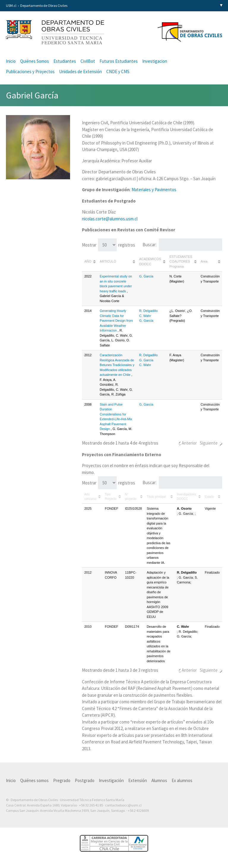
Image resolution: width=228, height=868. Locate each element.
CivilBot (88, 61)
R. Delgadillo (148, 311)
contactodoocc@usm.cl (123, 805)
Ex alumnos (182, 780)
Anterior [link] (189, 443)
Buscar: (182, 245)
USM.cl (11, 6)
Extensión (138, 780)
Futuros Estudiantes (119, 61)
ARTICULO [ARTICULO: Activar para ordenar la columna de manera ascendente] (108, 261)
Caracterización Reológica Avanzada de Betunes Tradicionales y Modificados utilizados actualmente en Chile (117, 365)
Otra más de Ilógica (205, 820)
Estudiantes (65, 61)
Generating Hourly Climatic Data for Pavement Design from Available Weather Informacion (116, 321)
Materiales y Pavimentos (154, 190)
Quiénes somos (34, 780)
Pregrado (62, 780)
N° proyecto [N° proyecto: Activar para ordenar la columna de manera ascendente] (131, 497)
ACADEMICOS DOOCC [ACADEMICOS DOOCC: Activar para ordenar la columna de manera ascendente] (150, 262)
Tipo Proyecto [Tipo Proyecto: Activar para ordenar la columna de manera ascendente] (111, 497)
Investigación (111, 780)
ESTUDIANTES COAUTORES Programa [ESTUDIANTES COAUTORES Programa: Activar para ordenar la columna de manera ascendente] (181, 262)
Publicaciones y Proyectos (30, 72)
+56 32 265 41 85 (91, 805)
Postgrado (85, 780)
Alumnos (159, 780)
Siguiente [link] (209, 443)
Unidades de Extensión (80, 72)
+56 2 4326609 (138, 810)
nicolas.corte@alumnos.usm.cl (110, 219)
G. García (146, 276)
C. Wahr (145, 316)
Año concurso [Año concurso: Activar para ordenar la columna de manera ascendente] (90, 497)
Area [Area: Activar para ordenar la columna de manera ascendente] (204, 261)
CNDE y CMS (118, 72)
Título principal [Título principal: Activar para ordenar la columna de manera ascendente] (156, 497)
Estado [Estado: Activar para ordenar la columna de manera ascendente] (209, 497)
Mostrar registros (109, 245)
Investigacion (155, 61)
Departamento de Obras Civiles (44, 6)
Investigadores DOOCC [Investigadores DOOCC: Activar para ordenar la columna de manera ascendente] (187, 497)
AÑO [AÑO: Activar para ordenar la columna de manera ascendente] (88, 261)
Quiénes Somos (35, 61)
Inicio (11, 61)
